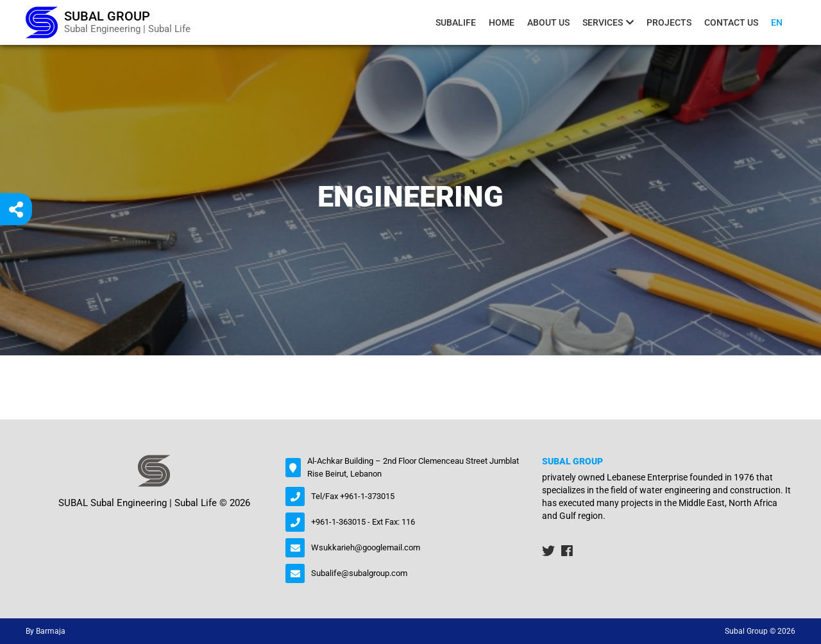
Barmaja (51, 631)
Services (603, 22)
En (777, 22)
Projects (669, 22)
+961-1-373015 (367, 496)
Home (502, 22)
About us (548, 22)
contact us (731, 22)
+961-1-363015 (338, 522)
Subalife (456, 22)
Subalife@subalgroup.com (359, 573)
